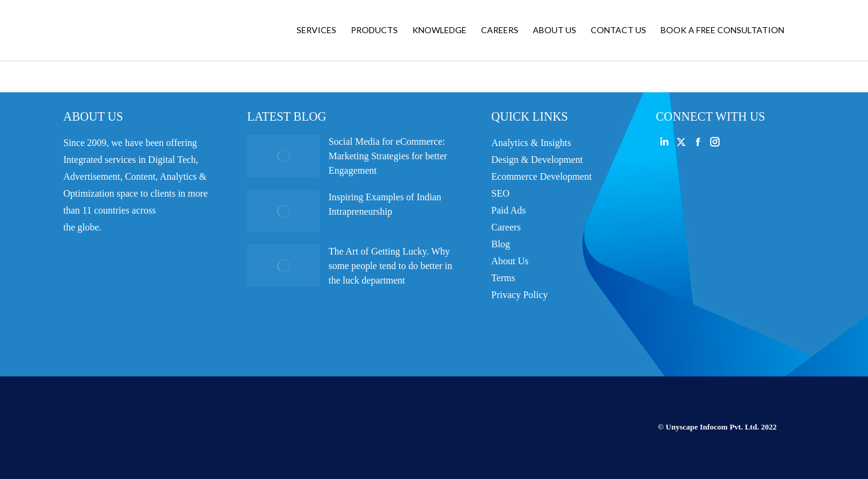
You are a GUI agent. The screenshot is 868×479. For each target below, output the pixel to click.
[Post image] (283, 156)
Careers (506, 227)
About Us (510, 261)
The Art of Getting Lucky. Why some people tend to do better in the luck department (390, 266)
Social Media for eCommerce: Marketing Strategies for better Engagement (388, 156)
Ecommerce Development (542, 176)
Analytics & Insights (531, 143)
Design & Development (537, 160)
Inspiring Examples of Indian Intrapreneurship (385, 204)
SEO (500, 193)
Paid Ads (508, 210)
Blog (501, 244)
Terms (503, 278)
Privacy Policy (520, 295)
